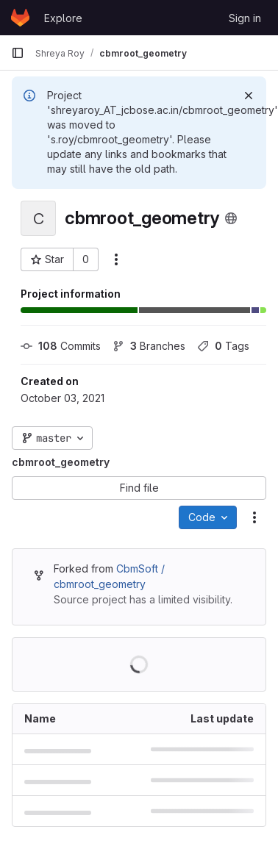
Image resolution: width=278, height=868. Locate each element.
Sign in (245, 18)
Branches (149, 346)
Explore (63, 18)
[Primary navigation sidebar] (18, 53)
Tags (223, 346)
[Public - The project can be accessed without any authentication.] (231, 218)
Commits (61, 346)
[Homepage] (20, 18)
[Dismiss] (249, 96)
